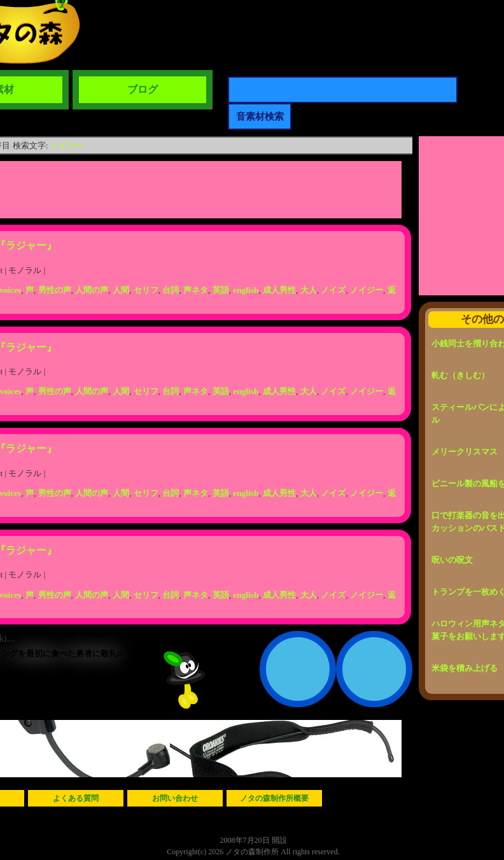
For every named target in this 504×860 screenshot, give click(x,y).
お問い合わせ (175, 798)
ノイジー (67, 145)
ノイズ (333, 290)
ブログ (143, 89)
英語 (221, 290)
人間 (121, 290)
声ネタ (196, 290)
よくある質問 (76, 798)
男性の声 (55, 290)
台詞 (171, 290)
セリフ (146, 290)
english (246, 290)
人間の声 (92, 290)
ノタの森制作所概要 (274, 798)
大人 (309, 290)
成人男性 (279, 290)
